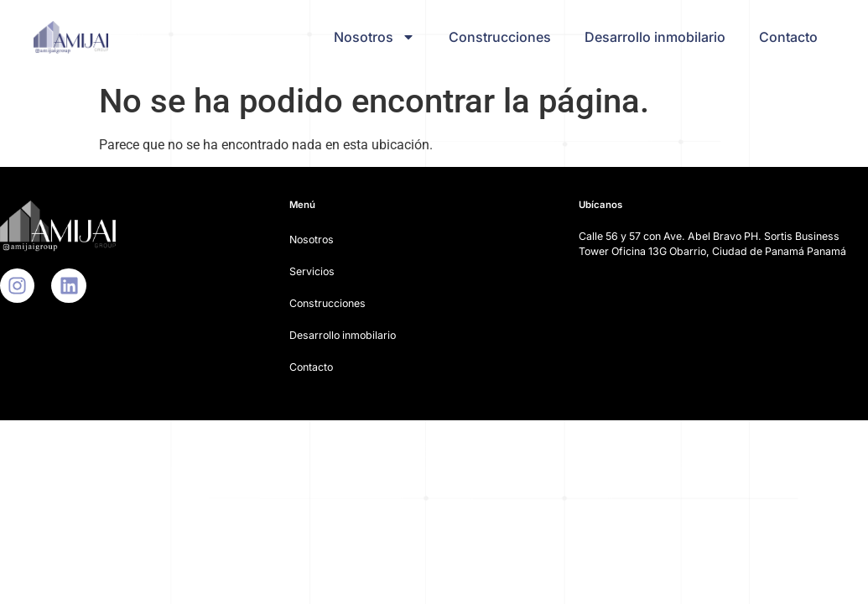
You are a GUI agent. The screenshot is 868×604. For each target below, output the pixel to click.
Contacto (788, 37)
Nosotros (374, 37)
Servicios (312, 271)
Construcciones (500, 37)
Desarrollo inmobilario (655, 37)
